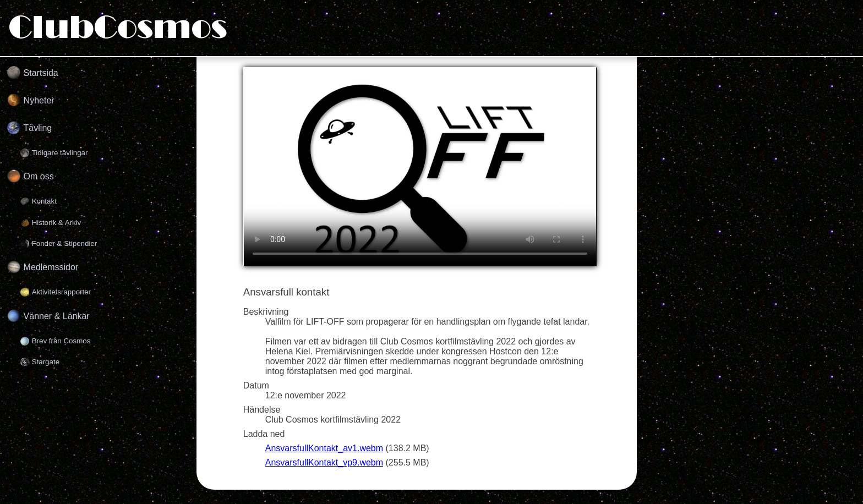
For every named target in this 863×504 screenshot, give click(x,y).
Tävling (38, 128)
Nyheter (39, 100)
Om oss (39, 176)
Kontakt (44, 201)
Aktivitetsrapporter (61, 292)
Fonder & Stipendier (65, 243)
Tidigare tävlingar (60, 153)
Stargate (46, 362)
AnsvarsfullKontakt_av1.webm (324, 448)
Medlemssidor (51, 267)
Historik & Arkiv (57, 223)
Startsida (41, 73)
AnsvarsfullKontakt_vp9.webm (324, 462)
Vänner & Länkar (57, 316)
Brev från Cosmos (61, 341)
